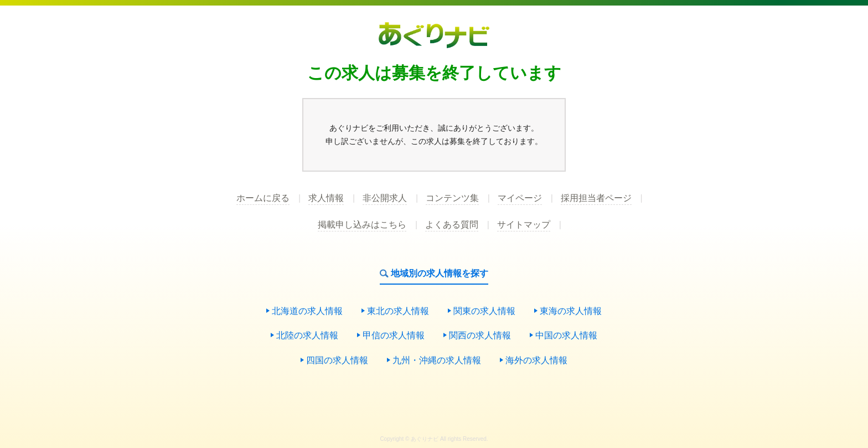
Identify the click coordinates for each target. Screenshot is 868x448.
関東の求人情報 (484, 311)
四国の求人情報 (337, 361)
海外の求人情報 (536, 361)
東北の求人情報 (398, 311)
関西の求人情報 (480, 336)
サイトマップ (524, 225)
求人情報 (326, 198)
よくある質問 (452, 225)
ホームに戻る (263, 198)
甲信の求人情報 (394, 336)
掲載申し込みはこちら (362, 225)
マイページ (520, 198)
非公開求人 (385, 198)
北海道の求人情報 (307, 311)
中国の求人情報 (566, 336)
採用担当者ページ (596, 198)
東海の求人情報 (571, 311)
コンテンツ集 (452, 198)
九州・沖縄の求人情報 (437, 361)
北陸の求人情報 (307, 336)
